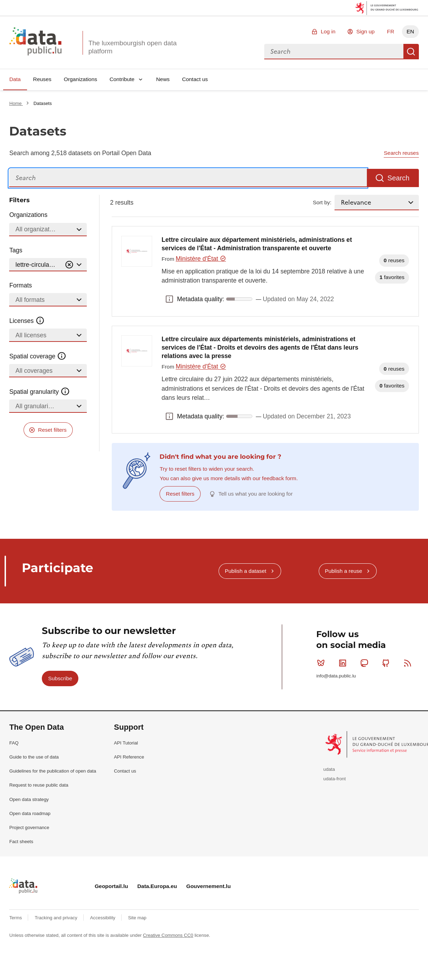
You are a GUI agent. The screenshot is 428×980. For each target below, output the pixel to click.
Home (16, 103)
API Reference (129, 757)
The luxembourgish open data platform (132, 47)
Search (411, 52)
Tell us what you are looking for (256, 494)
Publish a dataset (246, 571)
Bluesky (322, 663)
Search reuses (401, 153)
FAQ (14, 743)
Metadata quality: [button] (169, 299)
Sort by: (322, 202)
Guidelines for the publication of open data (53, 771)
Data (15, 79)
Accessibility (103, 918)
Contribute (122, 79)
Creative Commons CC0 (168, 935)
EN (410, 31)
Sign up (365, 31)
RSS (409, 663)
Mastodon (366, 663)
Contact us (195, 79)
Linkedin (344, 663)
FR (391, 31)
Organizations (80, 79)
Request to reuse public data (39, 785)
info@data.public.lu (336, 676)
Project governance (29, 827)
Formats (21, 285)
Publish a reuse (343, 571)
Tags (16, 250)
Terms (16, 918)
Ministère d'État (201, 259)
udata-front (335, 779)
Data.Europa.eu (157, 886)
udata (329, 769)
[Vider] (69, 265)
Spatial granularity (39, 392)
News (163, 79)
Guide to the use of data (34, 757)
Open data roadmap (30, 813)
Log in (328, 31)
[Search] (188, 178)
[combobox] (334, 52)
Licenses (27, 321)
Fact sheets (21, 842)
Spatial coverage (38, 356)
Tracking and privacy (57, 918)
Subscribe (60, 678)
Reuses (42, 79)
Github (387, 663)
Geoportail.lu (111, 886)
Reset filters (52, 430)
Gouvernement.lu (209, 886)
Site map (137, 918)
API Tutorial (126, 743)
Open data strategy (29, 799)
